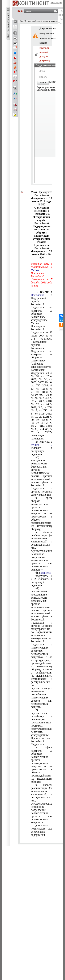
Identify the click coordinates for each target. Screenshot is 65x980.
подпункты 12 (42, 580)
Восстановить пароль (47, 90)
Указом (35, 270)
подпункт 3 (42, 448)
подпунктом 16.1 (42, 830)
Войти (43, 83)
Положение (38, 295)
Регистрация (56, 2)
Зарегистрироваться (47, 87)
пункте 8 (46, 573)
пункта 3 (42, 445)
